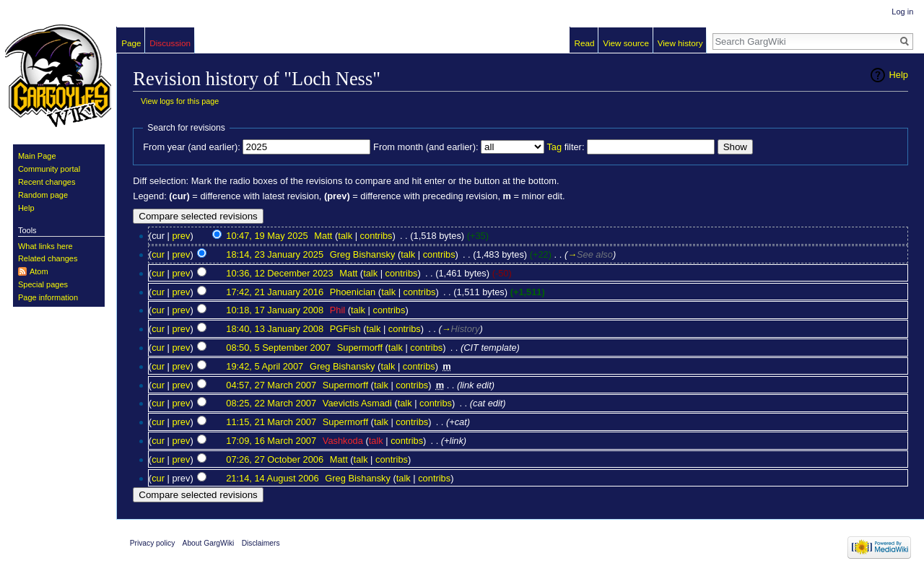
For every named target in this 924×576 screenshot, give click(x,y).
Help (899, 75)
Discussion (170, 43)
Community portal (49, 169)
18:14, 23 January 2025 (275, 254)
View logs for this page (180, 101)
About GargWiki (209, 543)
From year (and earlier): (192, 147)
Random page (43, 195)
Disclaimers (261, 543)
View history (680, 43)
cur (158, 254)
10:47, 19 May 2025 (267, 236)
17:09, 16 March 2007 (271, 441)
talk (345, 236)
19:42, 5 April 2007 (265, 366)
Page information (48, 297)
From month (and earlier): (426, 147)
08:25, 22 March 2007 (271, 403)
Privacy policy (153, 543)
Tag (554, 147)
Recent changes (47, 182)
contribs (376, 236)
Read (585, 43)
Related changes (48, 258)
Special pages (43, 284)
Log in (902, 12)
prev (181, 236)
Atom (39, 271)
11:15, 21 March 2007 (271, 422)
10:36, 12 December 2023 (279, 273)
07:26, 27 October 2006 (275, 459)
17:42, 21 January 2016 (275, 292)
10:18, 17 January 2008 (275, 310)
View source (626, 43)
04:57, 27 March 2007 (271, 385)
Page (131, 43)
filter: (565, 147)
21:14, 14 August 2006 (272, 478)
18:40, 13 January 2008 (275, 329)
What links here (45, 246)
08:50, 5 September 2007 (278, 348)
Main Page (37, 156)
